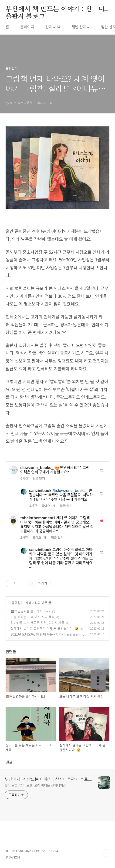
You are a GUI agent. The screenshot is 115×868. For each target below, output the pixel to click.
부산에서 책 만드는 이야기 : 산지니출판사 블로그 (55, 10)
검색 (95, 9)
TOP (106, 853)
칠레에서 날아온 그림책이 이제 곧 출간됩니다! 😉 (45, 628)
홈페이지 (27, 27)
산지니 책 (53, 27)
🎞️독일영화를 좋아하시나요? (30, 611)
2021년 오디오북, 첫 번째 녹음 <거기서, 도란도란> (46, 634)
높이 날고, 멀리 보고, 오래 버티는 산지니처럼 (35, 785)
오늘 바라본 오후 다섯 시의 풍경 (32, 617)
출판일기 (17, 603)
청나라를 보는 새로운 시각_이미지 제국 (37, 623)
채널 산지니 (81, 27)
